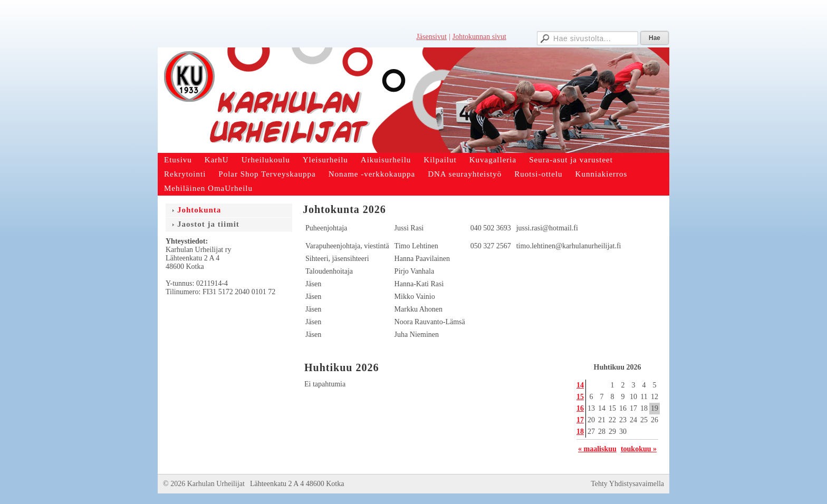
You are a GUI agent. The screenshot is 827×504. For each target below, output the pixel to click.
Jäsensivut (431, 37)
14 (580, 385)
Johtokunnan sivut (479, 37)
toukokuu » (639, 449)
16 (580, 408)
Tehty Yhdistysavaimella (627, 484)
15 (580, 397)
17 (580, 420)
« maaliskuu (597, 449)
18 (580, 432)
